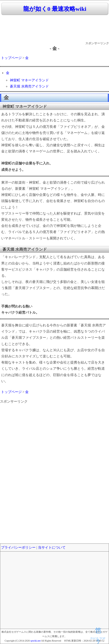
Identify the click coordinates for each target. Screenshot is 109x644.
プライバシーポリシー (18, 548)
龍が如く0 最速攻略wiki (55, 9)
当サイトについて (52, 548)
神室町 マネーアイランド (29, 80)
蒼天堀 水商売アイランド (29, 86)
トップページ (11, 58)
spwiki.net (35, 641)
